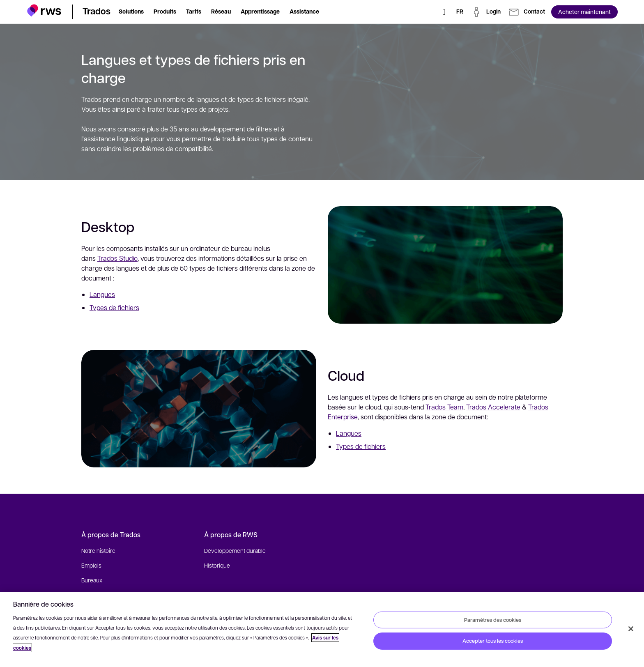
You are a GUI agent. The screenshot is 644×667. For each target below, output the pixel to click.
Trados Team (449, 420)
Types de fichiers (114, 307)
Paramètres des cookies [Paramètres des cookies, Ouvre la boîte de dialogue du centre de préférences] (493, 619)
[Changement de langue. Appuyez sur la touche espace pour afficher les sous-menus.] (460, 12)
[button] (44, 10)
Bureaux (92, 580)
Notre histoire (98, 550)
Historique (217, 565)
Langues (102, 294)
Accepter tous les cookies (493, 641)
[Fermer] (631, 629)
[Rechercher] (444, 12)
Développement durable (235, 550)
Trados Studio (117, 258)
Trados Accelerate (498, 420)
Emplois (91, 565)
